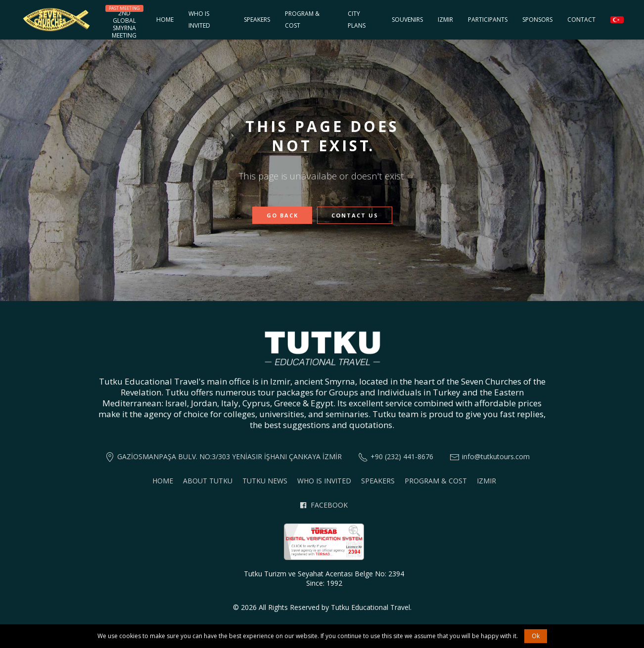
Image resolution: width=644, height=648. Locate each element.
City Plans (357, 20)
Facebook (324, 505)
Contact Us (355, 215)
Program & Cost (302, 20)
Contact (581, 20)
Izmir (445, 20)
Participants (488, 20)
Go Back (282, 215)
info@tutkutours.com (496, 456)
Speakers (257, 20)
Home (165, 20)
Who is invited (199, 20)
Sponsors (537, 20)
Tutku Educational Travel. (371, 607)
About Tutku (208, 481)
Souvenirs (407, 20)
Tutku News (265, 481)
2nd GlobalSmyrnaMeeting (124, 22)
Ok (536, 636)
